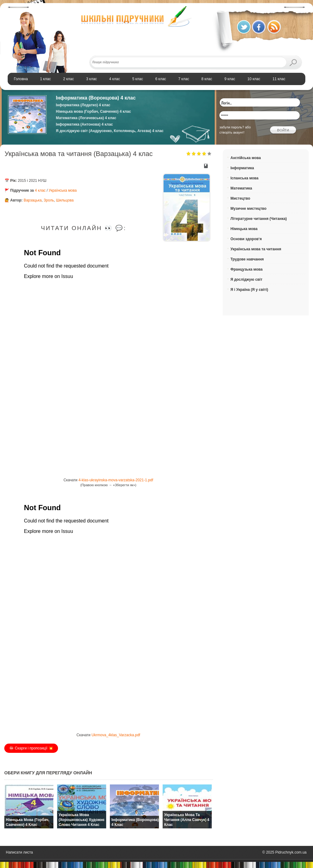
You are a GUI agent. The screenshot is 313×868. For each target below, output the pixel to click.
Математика (241, 188)
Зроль (49, 200)
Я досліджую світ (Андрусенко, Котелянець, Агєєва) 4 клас (110, 131)
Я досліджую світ (246, 280)
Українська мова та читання (256, 249)
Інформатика (242, 168)
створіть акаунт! (232, 132)
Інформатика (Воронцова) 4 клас (96, 98)
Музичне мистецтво (248, 209)
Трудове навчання (247, 259)
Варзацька (33, 200)
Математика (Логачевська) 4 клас (86, 118)
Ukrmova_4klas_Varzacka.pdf (116, 735)
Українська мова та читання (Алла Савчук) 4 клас (187, 820)
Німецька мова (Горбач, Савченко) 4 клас (93, 111)
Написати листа (19, 852)
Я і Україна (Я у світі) (249, 290)
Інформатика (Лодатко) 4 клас (83, 105)
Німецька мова (244, 229)
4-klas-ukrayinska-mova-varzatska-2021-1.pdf (116, 480)
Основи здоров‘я (246, 239)
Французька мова (247, 269)
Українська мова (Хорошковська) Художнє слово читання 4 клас (82, 820)
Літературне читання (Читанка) (259, 219)
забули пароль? (232, 127)
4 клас (40, 190)
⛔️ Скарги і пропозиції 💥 (31, 748)
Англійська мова (246, 158)
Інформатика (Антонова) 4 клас (84, 124)
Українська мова (63, 190)
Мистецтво (240, 198)
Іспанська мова (244, 178)
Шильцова (65, 200)
